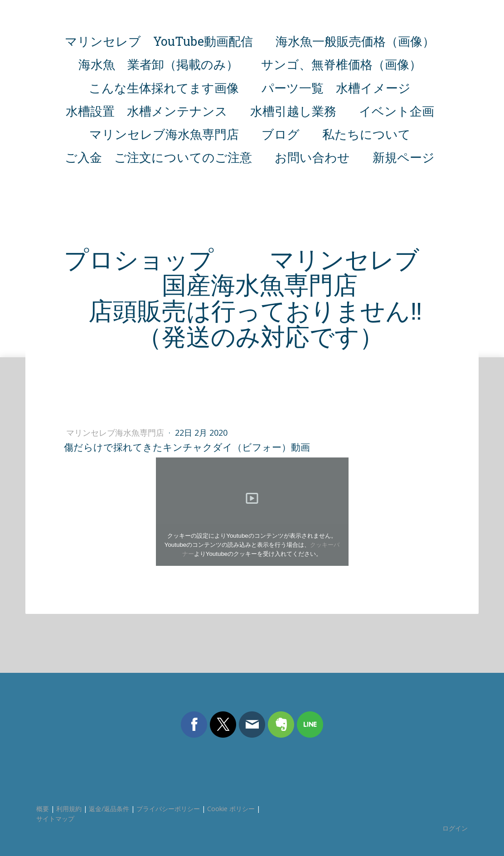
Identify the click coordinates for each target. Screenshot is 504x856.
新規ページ (404, 157)
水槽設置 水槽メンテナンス (147, 111)
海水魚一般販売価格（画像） (355, 41)
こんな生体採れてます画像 (164, 88)
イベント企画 (397, 111)
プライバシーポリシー (168, 809)
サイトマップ (55, 819)
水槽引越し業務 (293, 111)
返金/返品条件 (109, 809)
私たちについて (366, 134)
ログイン (455, 828)
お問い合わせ (312, 157)
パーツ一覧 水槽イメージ (336, 88)
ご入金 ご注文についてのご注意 (158, 157)
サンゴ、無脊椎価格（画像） (341, 64)
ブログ (281, 134)
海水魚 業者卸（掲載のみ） (158, 64)
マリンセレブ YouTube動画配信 (159, 41)
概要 (43, 809)
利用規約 (69, 809)
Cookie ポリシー (231, 809)
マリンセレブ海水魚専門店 (164, 134)
